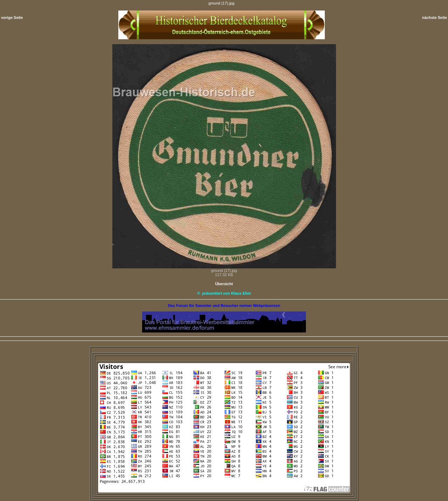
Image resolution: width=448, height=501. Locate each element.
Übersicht (224, 284)
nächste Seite (435, 18)
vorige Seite (12, 18)
